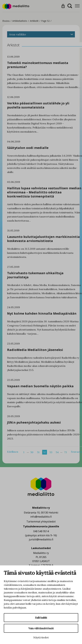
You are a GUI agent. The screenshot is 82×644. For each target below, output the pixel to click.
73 (65, 452)
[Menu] (77, 6)
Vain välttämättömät (41, 628)
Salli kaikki (41, 618)
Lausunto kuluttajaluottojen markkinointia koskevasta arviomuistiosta (43, 239)
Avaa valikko (41, 34)
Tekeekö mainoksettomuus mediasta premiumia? (38, 65)
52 (45, 452)
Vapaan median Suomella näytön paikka (40, 386)
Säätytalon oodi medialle (28, 148)
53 (51, 452)
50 (32, 452)
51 (38, 452)
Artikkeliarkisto (20, 21)
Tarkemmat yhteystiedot (41, 522)
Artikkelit (34, 21)
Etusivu (6, 21)
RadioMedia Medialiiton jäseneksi (35, 350)
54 (57, 452)
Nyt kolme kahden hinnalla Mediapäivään (42, 313)
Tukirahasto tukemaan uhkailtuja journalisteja (35, 275)
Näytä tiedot (41, 637)
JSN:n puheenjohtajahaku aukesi (34, 422)
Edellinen (13, 452)
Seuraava (76, 452)
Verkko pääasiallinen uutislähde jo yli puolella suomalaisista (38, 105)
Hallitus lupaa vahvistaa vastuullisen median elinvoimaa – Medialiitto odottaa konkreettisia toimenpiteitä (44, 192)
